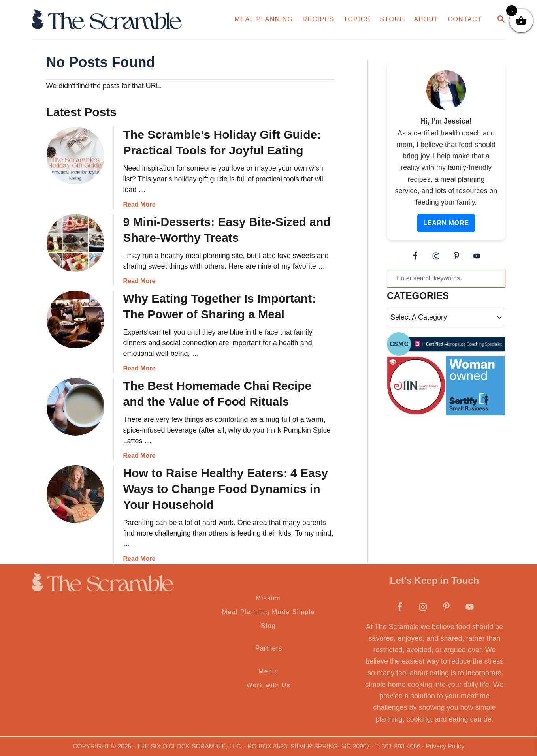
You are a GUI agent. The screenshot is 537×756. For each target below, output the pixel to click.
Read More (139, 204)
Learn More (446, 223)
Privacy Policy (445, 746)
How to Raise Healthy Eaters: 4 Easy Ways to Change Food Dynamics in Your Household (226, 489)
